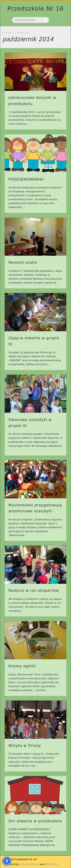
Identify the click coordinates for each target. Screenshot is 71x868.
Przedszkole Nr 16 (36, 9)
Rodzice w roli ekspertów (34, 590)
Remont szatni (23, 262)
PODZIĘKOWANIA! (26, 179)
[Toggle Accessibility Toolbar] (7, 861)
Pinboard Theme (29, 864)
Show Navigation (57, 33)
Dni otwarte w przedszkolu (35, 821)
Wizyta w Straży (25, 745)
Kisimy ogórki (22, 666)
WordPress (52, 864)
